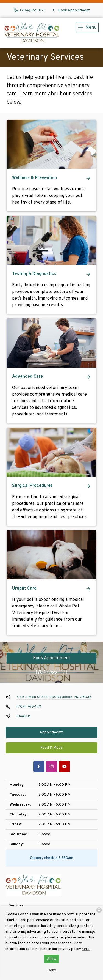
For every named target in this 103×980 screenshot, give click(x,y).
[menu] (87, 28)
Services (16, 906)
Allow (52, 959)
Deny (52, 970)
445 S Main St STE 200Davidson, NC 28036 (54, 697)
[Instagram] (52, 767)
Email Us (24, 716)
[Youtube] (65, 767)
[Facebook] (39, 767)
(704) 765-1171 (51, 672)
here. (86, 949)
